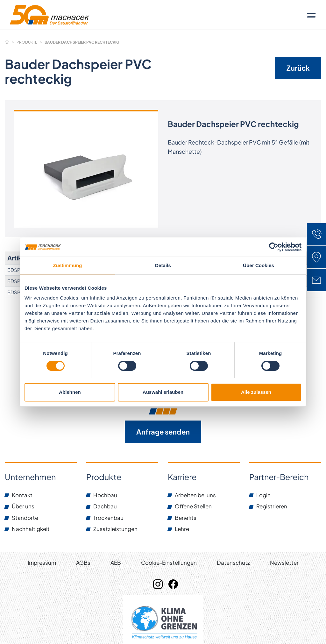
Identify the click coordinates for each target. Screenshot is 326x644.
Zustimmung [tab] (68, 265)
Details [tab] (163, 265)
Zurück (298, 68)
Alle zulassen (256, 392)
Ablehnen (70, 392)
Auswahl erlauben (163, 392)
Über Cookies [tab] (259, 265)
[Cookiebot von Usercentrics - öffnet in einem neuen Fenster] (274, 247)
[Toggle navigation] (311, 15)
